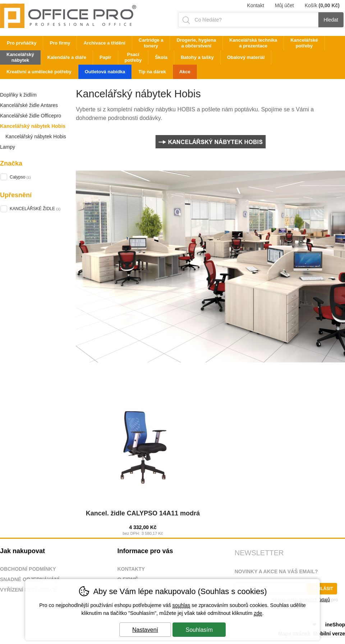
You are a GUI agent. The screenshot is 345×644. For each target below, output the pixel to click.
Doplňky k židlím (18, 95)
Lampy (8, 147)
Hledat (331, 20)
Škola (161, 57)
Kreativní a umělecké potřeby (39, 72)
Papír (105, 57)
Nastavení (145, 630)
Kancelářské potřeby (304, 43)
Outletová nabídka (105, 72)
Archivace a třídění (104, 43)
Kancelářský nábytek (20, 57)
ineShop (335, 625)
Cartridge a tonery (151, 43)
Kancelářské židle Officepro (31, 116)
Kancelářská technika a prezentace (253, 43)
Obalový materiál (246, 57)
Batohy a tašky (197, 57)
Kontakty (131, 569)
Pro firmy (60, 43)
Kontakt (255, 5)
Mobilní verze (329, 634)
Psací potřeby (133, 57)
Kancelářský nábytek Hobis (33, 126)
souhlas (181, 605)
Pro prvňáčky (22, 43)
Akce (185, 72)
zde (258, 613)
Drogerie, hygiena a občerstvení (196, 43)
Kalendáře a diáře (67, 57)
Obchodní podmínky (28, 569)
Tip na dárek (152, 72)
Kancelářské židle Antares (29, 105)
